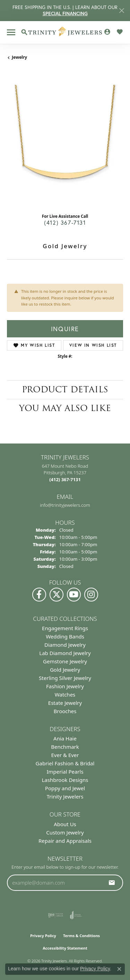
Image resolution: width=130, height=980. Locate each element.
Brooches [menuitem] (65, 711)
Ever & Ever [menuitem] (65, 755)
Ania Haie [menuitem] (65, 738)
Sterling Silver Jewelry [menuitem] (65, 678)
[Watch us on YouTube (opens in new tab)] (74, 595)
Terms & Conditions (81, 936)
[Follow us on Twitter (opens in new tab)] (57, 595)
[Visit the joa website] (76, 915)
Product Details (65, 389)
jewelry (19, 57)
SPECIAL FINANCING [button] (65, 13)
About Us (65, 824)
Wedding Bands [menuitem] (65, 636)
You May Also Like (65, 408)
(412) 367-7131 (65, 222)
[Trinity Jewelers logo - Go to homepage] (65, 32)
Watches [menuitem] (65, 694)
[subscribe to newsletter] (112, 883)
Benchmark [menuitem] (65, 747)
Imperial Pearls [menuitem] (65, 772)
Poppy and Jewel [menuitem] (65, 788)
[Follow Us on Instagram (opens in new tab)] (91, 595)
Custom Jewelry (65, 832)
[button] (24, 32)
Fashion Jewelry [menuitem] (65, 686)
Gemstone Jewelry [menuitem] (65, 661)
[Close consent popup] (119, 969)
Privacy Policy (43, 936)
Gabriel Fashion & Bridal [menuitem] (65, 763)
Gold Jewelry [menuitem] (65, 670)
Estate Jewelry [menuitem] (65, 703)
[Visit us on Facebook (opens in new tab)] (39, 595)
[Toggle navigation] (11, 32)
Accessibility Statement (65, 948)
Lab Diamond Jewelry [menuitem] (65, 653)
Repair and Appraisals (65, 841)
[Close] (122, 11)
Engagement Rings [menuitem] (65, 628)
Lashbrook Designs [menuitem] (65, 780)
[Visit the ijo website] (56, 915)
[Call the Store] (65, 479)
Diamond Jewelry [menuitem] (65, 645)
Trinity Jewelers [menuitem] (65, 796)
